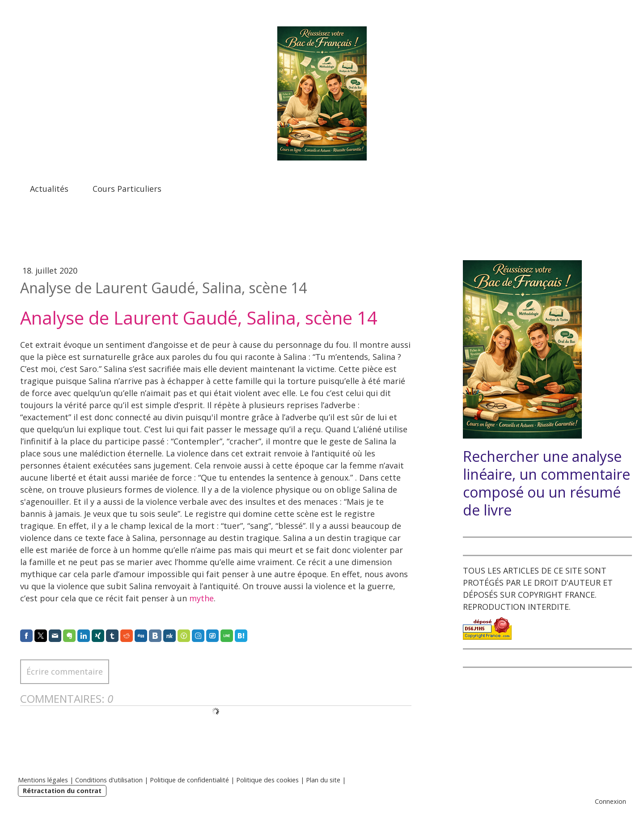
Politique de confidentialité (189, 780)
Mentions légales (43, 780)
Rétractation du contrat (62, 791)
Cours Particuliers (127, 189)
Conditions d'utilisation (109, 780)
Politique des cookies (267, 780)
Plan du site (323, 780)
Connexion (610, 801)
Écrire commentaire (65, 671)
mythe (201, 598)
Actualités (49, 189)
